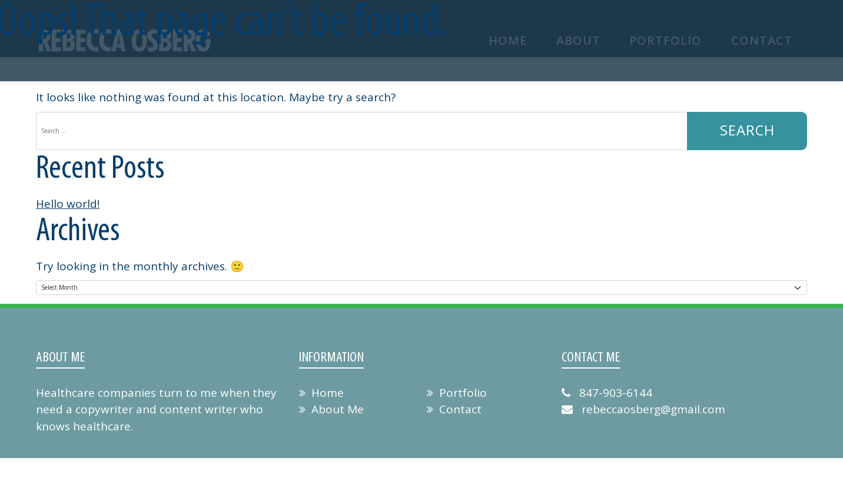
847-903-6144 (607, 393)
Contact (454, 410)
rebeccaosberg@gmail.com (643, 410)
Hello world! (68, 204)
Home (321, 393)
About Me (331, 410)
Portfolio (457, 393)
